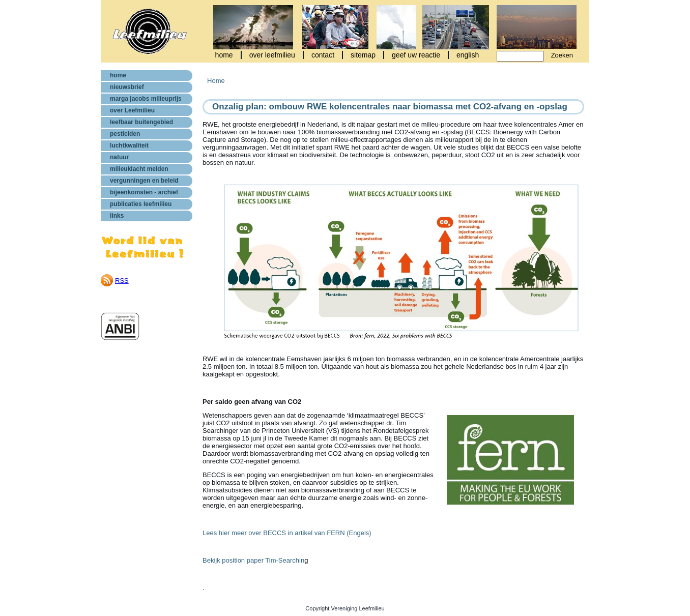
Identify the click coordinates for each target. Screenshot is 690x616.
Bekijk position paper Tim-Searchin (253, 560)
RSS (122, 281)
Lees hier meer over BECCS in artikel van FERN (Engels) (287, 533)
